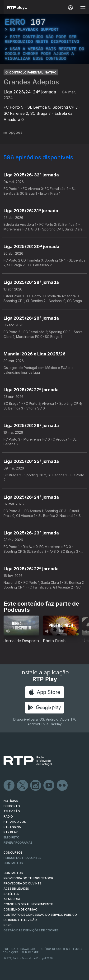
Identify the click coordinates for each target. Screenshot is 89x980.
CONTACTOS (13, 873)
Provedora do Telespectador (28, 878)
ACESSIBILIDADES (16, 889)
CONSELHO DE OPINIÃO (21, 909)
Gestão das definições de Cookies (31, 930)
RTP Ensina (12, 827)
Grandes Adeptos (31, 82)
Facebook (9, 786)
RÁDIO (8, 817)
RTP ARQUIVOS (15, 822)
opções (13, 132)
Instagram (36, 786)
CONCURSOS (13, 853)
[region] (44, 39)
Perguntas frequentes (22, 858)
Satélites (11, 894)
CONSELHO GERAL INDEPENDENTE (28, 904)
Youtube (49, 786)
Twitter (23, 786)
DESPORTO (12, 806)
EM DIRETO (12, 837)
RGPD (8, 925)
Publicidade (30, 952)
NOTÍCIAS (11, 801)
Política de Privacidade (20, 949)
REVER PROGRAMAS (18, 843)
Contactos (13, 863)
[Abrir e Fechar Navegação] (83, 8)
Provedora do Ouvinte (22, 883)
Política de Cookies (54, 949)
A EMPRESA (12, 899)
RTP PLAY (11, 832)
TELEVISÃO (12, 811)
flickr (62, 786)
